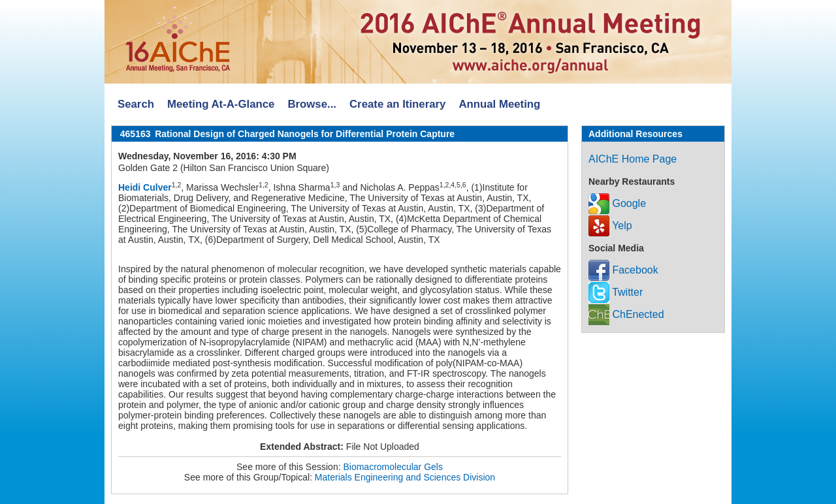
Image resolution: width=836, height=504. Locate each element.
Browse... (312, 104)
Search (136, 104)
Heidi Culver (145, 187)
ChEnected (626, 314)
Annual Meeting (499, 104)
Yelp (610, 226)
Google (617, 203)
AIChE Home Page (633, 159)
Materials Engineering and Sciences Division (405, 477)
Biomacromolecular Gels (393, 467)
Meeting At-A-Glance (221, 104)
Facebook (623, 270)
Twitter (616, 292)
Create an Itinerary (397, 104)
